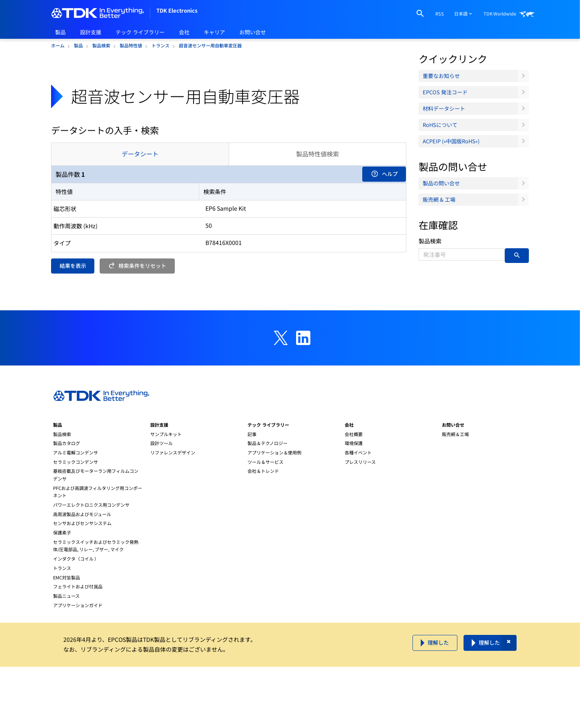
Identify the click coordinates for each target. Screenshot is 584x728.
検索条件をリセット (137, 266)
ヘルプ (384, 174)
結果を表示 (73, 266)
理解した (438, 642)
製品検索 (430, 241)
